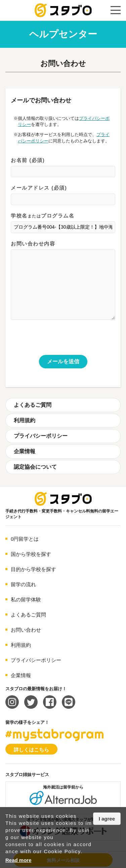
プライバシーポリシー (41, 436)
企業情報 (25, 451)
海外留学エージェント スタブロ (63, 499)
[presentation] (62, 342)
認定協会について (35, 467)
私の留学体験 (26, 599)
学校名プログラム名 (63, 223)
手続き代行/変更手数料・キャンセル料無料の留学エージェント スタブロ (63, 10)
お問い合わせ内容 (63, 281)
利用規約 (25, 420)
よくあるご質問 (33, 405)
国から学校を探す (31, 554)
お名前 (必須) (63, 168)
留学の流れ (23, 584)
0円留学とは (25, 539)
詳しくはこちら (31, 750)
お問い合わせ (26, 630)
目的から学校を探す (33, 569)
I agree (107, 819)
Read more (18, 860)
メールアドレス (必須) (63, 195)
